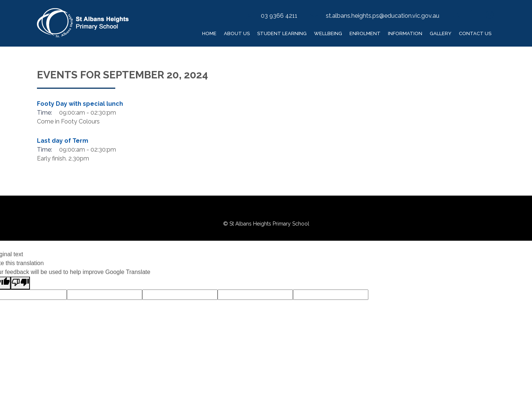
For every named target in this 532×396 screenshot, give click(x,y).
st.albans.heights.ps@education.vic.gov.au (383, 16)
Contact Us (475, 33)
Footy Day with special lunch (80, 104)
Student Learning (282, 33)
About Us (237, 33)
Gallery (441, 33)
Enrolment (365, 33)
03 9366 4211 (279, 16)
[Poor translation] (20, 283)
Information (405, 33)
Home (209, 33)
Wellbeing (328, 33)
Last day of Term (63, 141)
